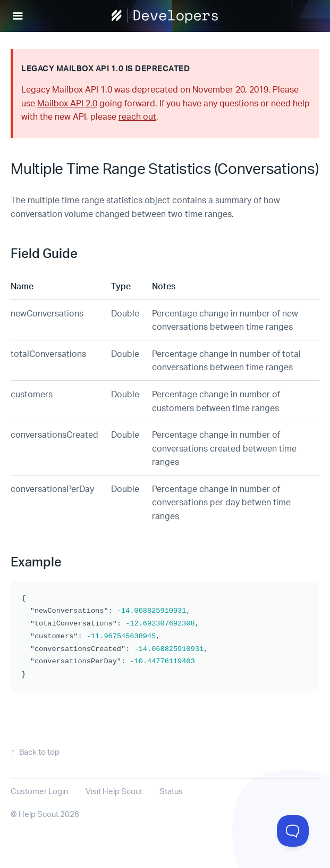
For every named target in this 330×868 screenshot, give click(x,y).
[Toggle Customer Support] (293, 831)
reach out (137, 116)
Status (171, 791)
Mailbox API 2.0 (67, 103)
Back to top (39, 752)
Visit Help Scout (114, 791)
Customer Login (40, 791)
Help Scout (39, 814)
